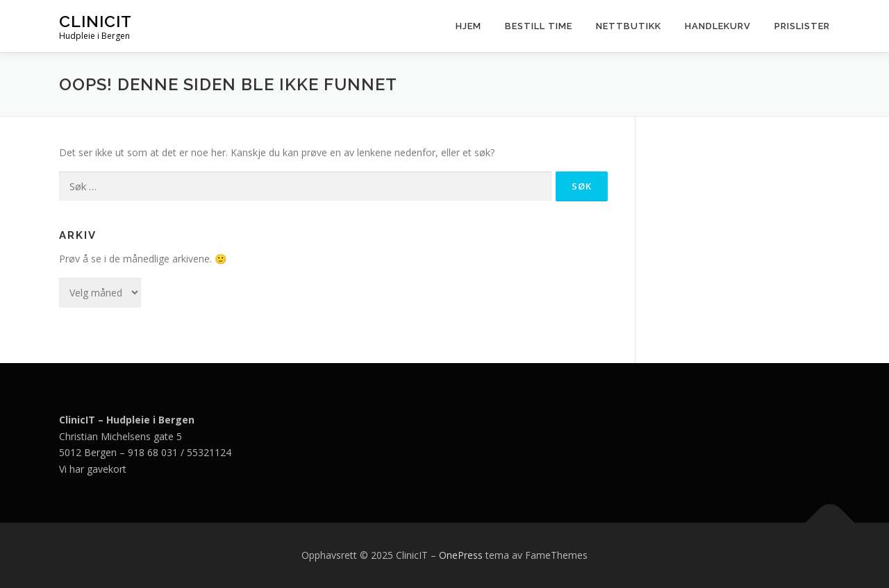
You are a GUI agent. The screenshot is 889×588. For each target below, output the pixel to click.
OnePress (461, 555)
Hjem (468, 26)
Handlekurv (718, 26)
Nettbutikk (629, 26)
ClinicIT (95, 21)
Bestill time (539, 26)
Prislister (802, 26)
